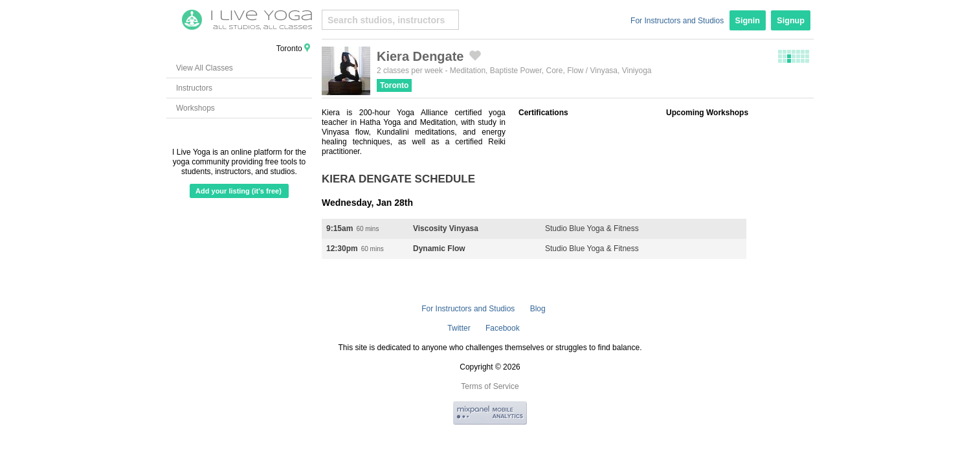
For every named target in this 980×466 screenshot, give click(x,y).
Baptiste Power (516, 71)
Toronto (394, 85)
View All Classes (205, 68)
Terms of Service (490, 386)
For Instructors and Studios (677, 21)
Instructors (194, 88)
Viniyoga (637, 71)
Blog (538, 309)
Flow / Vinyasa (592, 71)
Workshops (195, 108)
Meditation (468, 71)
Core (555, 71)
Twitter (459, 328)
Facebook (503, 328)
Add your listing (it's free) (239, 191)
